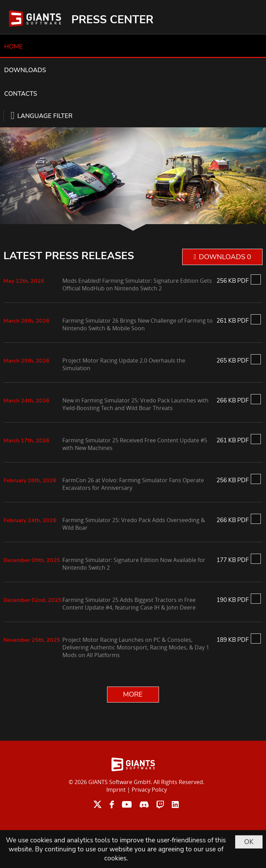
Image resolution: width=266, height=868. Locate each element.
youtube (127, 804)
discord (144, 804)
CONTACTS (21, 94)
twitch (160, 804)
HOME (14, 46)
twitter (97, 804)
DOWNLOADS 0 (225, 257)
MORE (133, 694)
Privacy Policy (149, 790)
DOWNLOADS (25, 70)
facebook (112, 804)
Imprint (116, 790)
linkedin (175, 804)
